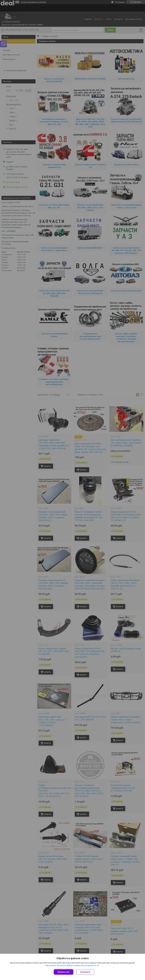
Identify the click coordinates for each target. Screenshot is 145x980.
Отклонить (85, 972)
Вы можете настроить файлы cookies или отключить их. (71, 965)
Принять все (64, 972)
